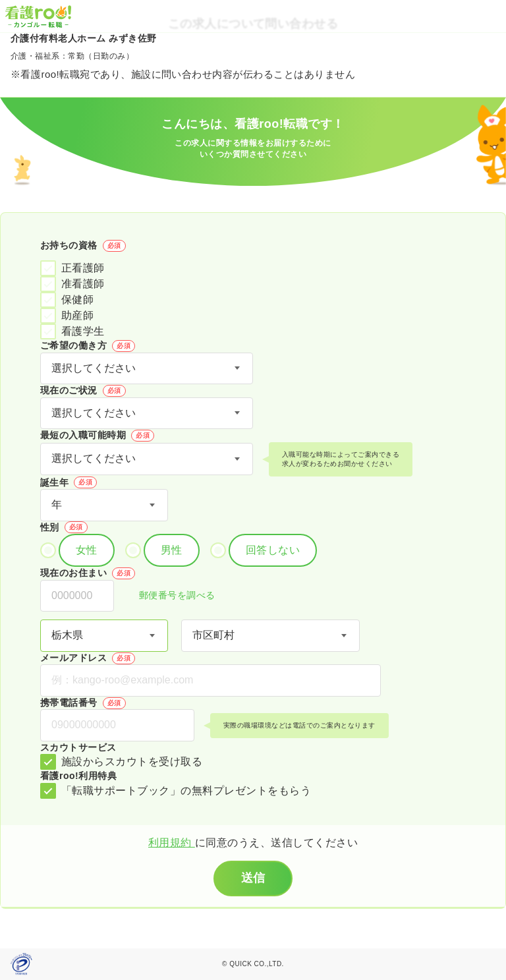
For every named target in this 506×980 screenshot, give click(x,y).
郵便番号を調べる (170, 596)
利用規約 (172, 843)
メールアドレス (88, 658)
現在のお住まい (88, 573)
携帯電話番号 (83, 703)
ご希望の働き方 (88, 346)
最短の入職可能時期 (97, 436)
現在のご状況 (83, 391)
